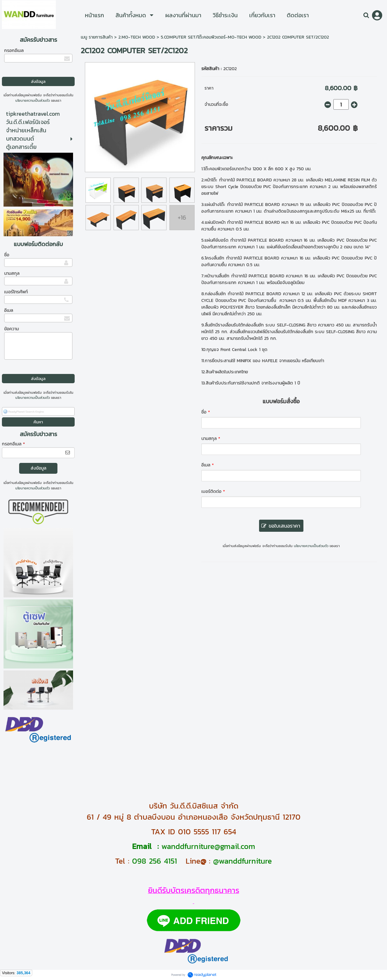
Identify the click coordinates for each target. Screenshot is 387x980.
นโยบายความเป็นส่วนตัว (33, 100)
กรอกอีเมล (14, 51)
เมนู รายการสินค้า (97, 37)
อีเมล (9, 310)
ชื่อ (7, 255)
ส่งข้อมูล (38, 468)
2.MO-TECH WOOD (137, 37)
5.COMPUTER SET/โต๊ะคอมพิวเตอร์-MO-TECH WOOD (211, 37)
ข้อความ (11, 329)
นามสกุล (12, 273)
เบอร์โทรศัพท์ (16, 292)
